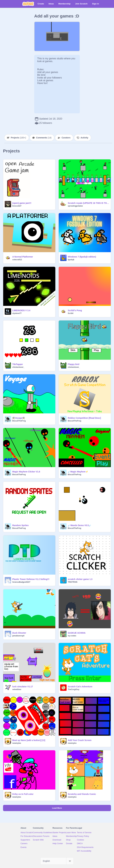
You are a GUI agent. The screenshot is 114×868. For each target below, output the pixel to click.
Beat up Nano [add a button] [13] (29, 740)
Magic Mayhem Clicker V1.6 (26, 472)
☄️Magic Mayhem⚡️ (78, 472)
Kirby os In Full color (23, 794)
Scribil (71, 313)
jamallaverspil (18, 636)
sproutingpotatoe (75, 206)
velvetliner (17, 689)
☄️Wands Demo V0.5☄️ (80, 525)
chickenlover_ (18, 367)
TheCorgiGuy (74, 689)
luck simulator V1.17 (23, 687)
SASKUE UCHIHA (77, 633)
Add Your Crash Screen (80, 740)
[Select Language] (57, 861)
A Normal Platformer (23, 257)
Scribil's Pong (75, 310)
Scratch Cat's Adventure (80, 687)
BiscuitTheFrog (19, 421)
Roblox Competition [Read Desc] (84, 418)
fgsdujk (71, 260)
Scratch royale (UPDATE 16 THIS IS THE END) (88, 203)
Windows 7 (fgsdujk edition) (82, 257)
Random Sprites (20, 525)
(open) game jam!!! (22, 203)
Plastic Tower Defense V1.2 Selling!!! (31, 579)
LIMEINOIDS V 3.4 (21, 310)
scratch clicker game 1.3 (80, 579)
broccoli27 (17, 206)
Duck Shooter (19, 633)
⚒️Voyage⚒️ (19, 418)
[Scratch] (28, 4)
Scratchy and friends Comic (82, 794)
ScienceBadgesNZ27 (21, 582)
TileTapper (18, 364)
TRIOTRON (73, 582)
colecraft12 (17, 260)
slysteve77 (17, 313)
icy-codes (72, 636)
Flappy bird (73, 364)
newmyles (17, 743)
